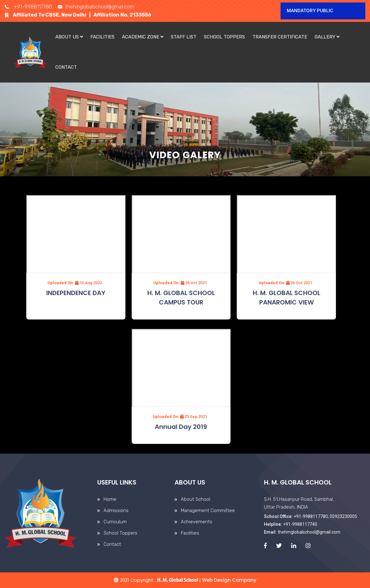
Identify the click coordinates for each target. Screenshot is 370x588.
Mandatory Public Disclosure (310, 14)
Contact (66, 67)
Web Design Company (229, 580)
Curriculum (115, 522)
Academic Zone (143, 37)
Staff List (184, 37)
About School (195, 499)
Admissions (116, 510)
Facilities (102, 37)
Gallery (327, 37)
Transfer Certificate (280, 37)
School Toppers (224, 37)
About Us (69, 37)
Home (110, 499)
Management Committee (208, 510)
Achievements (197, 522)
